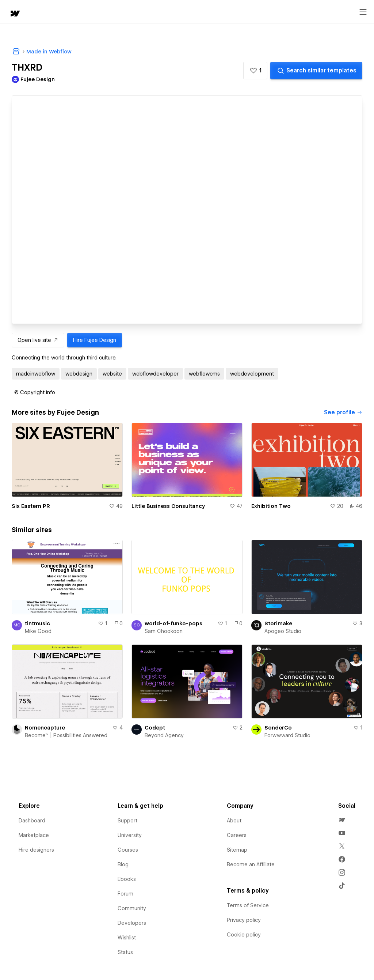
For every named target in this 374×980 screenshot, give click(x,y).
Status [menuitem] (125, 952)
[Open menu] (363, 12)
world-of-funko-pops (173, 623)
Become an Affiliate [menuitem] (251, 864)
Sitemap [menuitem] (237, 850)
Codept (155, 728)
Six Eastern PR (31, 506)
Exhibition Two (271, 506)
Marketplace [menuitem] (34, 835)
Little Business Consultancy (168, 506)
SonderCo (278, 728)
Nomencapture (45, 728)
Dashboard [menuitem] (32, 821)
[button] (255, 71)
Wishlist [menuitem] (127, 938)
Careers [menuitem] (237, 835)
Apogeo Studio (283, 631)
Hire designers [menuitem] (36, 850)
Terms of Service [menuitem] (248, 905)
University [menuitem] (130, 835)
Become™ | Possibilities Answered (66, 735)
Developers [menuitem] (132, 923)
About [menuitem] (234, 821)
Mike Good (38, 631)
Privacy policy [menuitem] (244, 920)
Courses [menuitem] (128, 850)
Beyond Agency (164, 735)
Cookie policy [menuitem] (244, 935)
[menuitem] (342, 820)
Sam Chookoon (164, 631)
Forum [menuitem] (125, 894)
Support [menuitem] (127, 821)
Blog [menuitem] (123, 864)
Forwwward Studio (287, 735)
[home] (15, 14)
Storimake (278, 623)
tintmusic (37, 623)
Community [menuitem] (132, 908)
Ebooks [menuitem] (127, 879)
